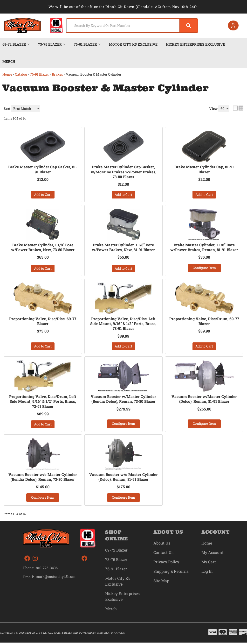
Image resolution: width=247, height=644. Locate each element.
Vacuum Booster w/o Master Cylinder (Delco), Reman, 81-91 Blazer (123, 478)
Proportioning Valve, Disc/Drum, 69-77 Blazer (204, 322)
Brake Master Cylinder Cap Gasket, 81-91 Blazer (43, 169)
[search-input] (117, 26)
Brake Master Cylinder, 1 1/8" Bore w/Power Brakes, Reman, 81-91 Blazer (204, 248)
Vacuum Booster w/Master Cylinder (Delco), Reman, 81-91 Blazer (204, 400)
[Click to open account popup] (233, 26)
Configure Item (204, 268)
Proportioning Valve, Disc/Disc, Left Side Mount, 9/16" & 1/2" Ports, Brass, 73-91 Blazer (123, 324)
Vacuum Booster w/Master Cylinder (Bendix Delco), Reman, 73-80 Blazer (123, 400)
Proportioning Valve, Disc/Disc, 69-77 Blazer (43, 322)
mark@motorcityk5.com (56, 578)
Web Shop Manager (111, 634)
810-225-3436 (47, 569)
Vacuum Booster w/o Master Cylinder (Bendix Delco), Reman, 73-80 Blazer (43, 478)
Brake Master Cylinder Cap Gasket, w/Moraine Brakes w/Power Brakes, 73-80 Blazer (123, 172)
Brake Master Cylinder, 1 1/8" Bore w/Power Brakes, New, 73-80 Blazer (43, 248)
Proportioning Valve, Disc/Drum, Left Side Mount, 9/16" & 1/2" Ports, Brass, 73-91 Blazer (43, 403)
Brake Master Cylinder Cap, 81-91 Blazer (204, 169)
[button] (127, 26)
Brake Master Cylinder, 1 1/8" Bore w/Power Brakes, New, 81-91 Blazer (123, 248)
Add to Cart (43, 195)
